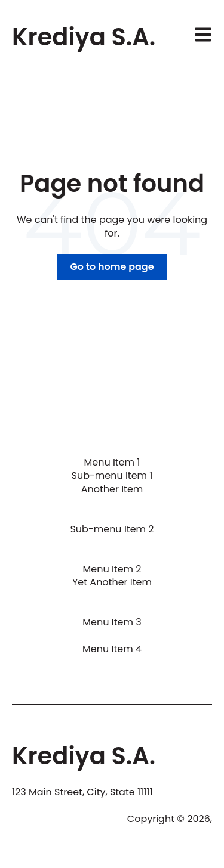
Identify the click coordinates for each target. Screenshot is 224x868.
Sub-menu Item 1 (112, 475)
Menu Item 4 (112, 649)
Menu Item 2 (112, 569)
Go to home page (112, 267)
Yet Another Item (112, 582)
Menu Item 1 (112, 462)
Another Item (112, 489)
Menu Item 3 (112, 622)
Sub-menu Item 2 (112, 529)
